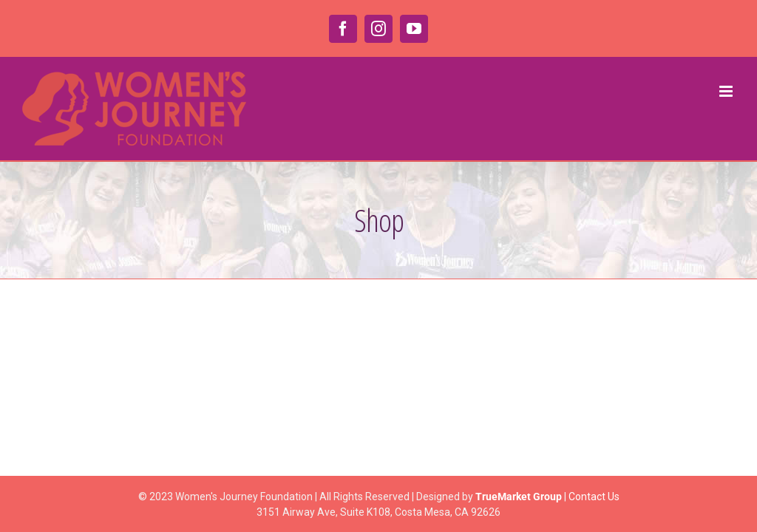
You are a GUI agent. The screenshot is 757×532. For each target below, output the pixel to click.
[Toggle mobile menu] (727, 91)
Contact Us (594, 497)
